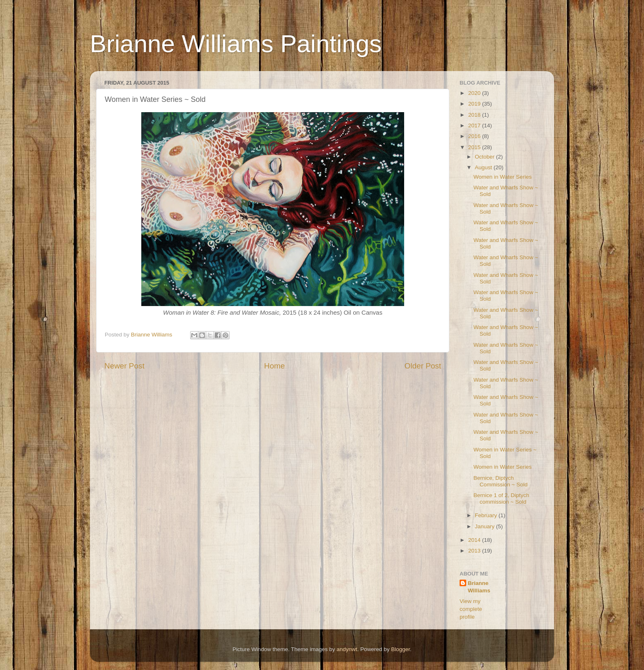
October (485, 157)
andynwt (347, 649)
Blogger (400, 649)
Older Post (423, 366)
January (485, 526)
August (484, 167)
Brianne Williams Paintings (236, 44)
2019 (475, 104)
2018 (475, 115)
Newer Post (124, 366)
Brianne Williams (479, 587)
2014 (475, 540)
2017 (475, 125)
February (487, 515)
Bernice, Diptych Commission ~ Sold (501, 481)
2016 (475, 136)
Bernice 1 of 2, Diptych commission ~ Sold (501, 498)
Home (274, 366)
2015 (475, 147)
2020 (475, 93)
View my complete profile (471, 609)
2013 (475, 551)
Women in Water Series (503, 177)
